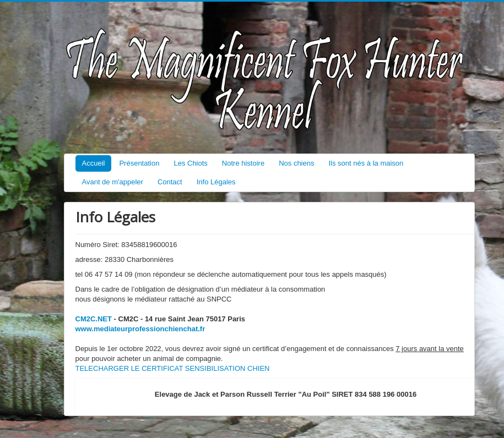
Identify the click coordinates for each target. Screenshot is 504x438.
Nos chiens (296, 163)
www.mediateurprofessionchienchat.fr (140, 329)
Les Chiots (190, 163)
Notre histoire (243, 163)
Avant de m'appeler (113, 182)
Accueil (94, 163)
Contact (170, 182)
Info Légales (216, 182)
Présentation (139, 163)
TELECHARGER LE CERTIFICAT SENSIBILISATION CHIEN (173, 368)
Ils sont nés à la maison (366, 163)
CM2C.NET (94, 319)
